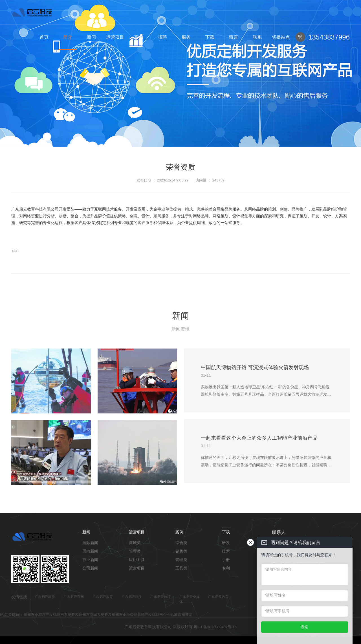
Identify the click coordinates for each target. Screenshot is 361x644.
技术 (226, 551)
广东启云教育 (103, 597)
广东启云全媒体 (190, 599)
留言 (234, 37)
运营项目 (115, 37)
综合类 (181, 543)
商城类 (135, 543)
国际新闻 (90, 543)
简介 (68, 37)
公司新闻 (90, 568)
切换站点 (281, 37)
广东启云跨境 (160, 597)
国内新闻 (90, 551)
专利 (226, 568)
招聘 (162, 37)
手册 (226, 560)
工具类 (181, 568)
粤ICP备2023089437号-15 (215, 627)
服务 (186, 37)
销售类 (181, 551)
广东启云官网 (74, 597)
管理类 (135, 551)
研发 (226, 543)
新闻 (91, 37)
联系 (257, 37)
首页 (44, 37)
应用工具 (137, 560)
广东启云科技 (45, 597)
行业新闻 (90, 560)
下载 (210, 37)
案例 (139, 37)
